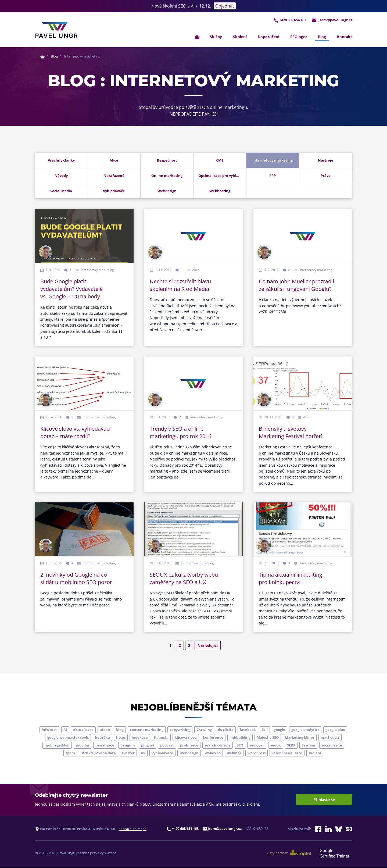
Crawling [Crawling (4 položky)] (204, 730)
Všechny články (61, 160)
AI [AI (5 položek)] (65, 730)
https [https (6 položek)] (121, 738)
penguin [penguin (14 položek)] (128, 745)
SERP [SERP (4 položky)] (291, 745)
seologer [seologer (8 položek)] (257, 745)
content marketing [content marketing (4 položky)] (147, 730)
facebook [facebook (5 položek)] (248, 730)
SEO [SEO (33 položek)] (240, 745)
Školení (240, 37)
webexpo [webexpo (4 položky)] (213, 753)
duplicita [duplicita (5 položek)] (226, 730)
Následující (208, 645)
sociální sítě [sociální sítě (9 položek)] (332, 745)
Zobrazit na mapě (132, 829)
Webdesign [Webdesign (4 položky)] (189, 753)
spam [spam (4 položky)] (70, 753)
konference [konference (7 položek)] (213, 738)
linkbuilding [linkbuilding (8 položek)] (240, 738)
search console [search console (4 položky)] (218, 745)
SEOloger (299, 37)
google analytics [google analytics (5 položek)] (305, 730)
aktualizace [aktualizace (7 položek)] (83, 730)
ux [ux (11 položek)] (143, 753)
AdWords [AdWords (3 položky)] (49, 730)
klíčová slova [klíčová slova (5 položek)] (186, 738)
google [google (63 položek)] (279, 730)
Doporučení (268, 37)
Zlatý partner (290, 853)
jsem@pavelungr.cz (332, 20)
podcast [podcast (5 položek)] (167, 745)
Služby (216, 37)
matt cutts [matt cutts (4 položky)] (330, 738)
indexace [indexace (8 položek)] (140, 738)
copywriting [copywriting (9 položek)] (180, 730)
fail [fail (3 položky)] (265, 730)
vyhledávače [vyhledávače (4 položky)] (162, 753)
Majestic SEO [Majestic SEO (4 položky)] (268, 738)
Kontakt (345, 37)
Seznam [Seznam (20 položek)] (308, 745)
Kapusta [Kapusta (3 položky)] (161, 738)
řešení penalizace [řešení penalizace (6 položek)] (287, 753)
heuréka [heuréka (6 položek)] (102, 738)
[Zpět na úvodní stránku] (56, 30)
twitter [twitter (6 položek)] (128, 753)
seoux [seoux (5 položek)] (276, 745)
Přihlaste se (324, 800)
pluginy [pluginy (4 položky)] (148, 745)
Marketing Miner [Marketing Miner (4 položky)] (300, 738)
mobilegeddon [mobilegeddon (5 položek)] (57, 745)
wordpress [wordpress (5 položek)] (257, 753)
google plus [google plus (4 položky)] (335, 730)
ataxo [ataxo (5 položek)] (105, 730)
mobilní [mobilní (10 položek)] (83, 745)
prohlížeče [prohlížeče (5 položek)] (189, 745)
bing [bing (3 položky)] (120, 730)
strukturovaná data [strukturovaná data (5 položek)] (98, 753)
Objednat (225, 6)
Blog (322, 37)
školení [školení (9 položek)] (315, 753)
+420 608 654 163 (289, 20)
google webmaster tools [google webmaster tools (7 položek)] (68, 738)
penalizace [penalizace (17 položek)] (105, 745)
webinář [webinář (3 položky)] (234, 753)
